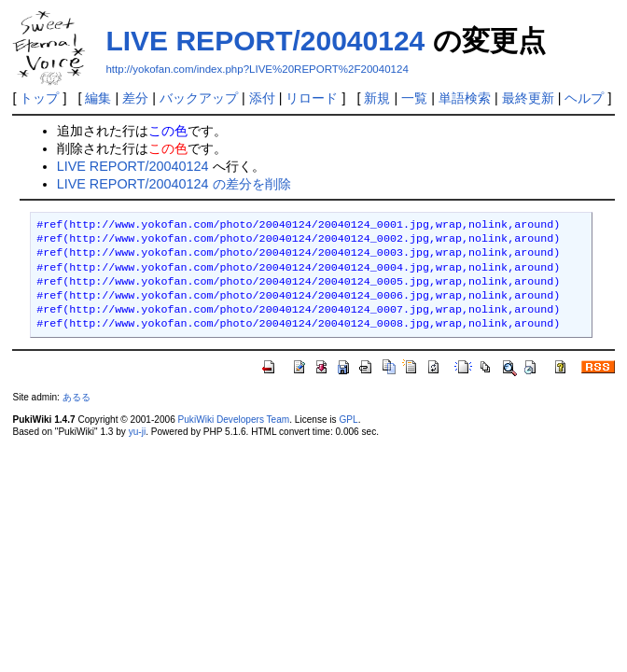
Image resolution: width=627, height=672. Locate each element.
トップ (39, 98)
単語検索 (465, 98)
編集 (98, 98)
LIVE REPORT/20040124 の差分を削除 (174, 184)
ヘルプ (584, 98)
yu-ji (137, 432)
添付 (262, 98)
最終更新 (528, 98)
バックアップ (199, 98)
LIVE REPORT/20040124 (265, 41)
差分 (135, 98)
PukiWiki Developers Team (234, 420)
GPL (348, 420)
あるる (77, 397)
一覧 (414, 98)
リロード (312, 98)
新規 (377, 98)
